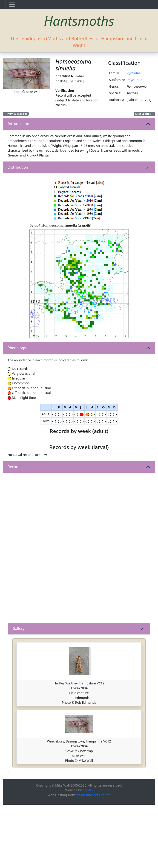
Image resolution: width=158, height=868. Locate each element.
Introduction (18, 124)
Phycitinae (135, 80)
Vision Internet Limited (93, 858)
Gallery (19, 692)
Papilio (88, 853)
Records (14, 530)
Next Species (144, 114)
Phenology (17, 348)
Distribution (18, 167)
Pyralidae (134, 73)
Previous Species (16, 114)
